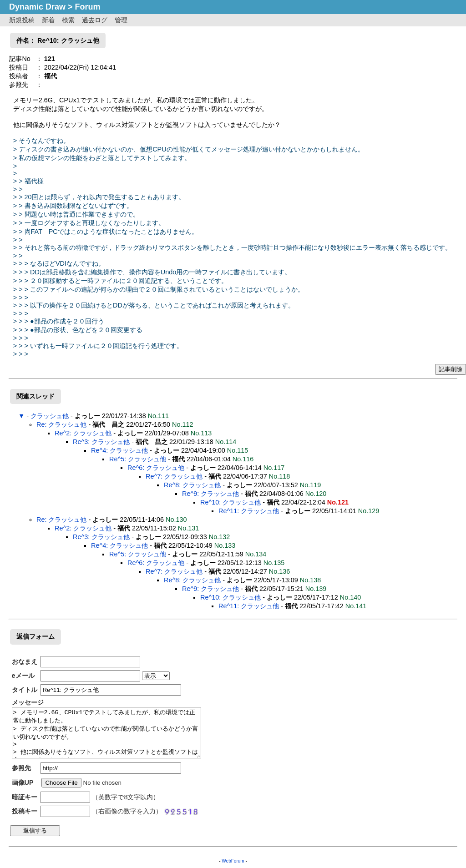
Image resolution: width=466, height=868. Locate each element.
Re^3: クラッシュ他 (101, 442)
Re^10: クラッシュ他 (230, 502)
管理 (121, 20)
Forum (88, 7)
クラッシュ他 (50, 416)
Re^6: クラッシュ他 (156, 468)
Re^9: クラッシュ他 (210, 494)
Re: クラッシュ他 (61, 424)
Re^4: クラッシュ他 (119, 450)
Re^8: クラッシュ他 (192, 485)
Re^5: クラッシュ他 (138, 459)
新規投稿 (22, 20)
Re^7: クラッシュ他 (174, 476)
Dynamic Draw (37, 7)
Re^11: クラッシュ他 (249, 511)
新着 (48, 20)
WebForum (233, 861)
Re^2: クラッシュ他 (83, 433)
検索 (68, 20)
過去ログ (95, 20)
